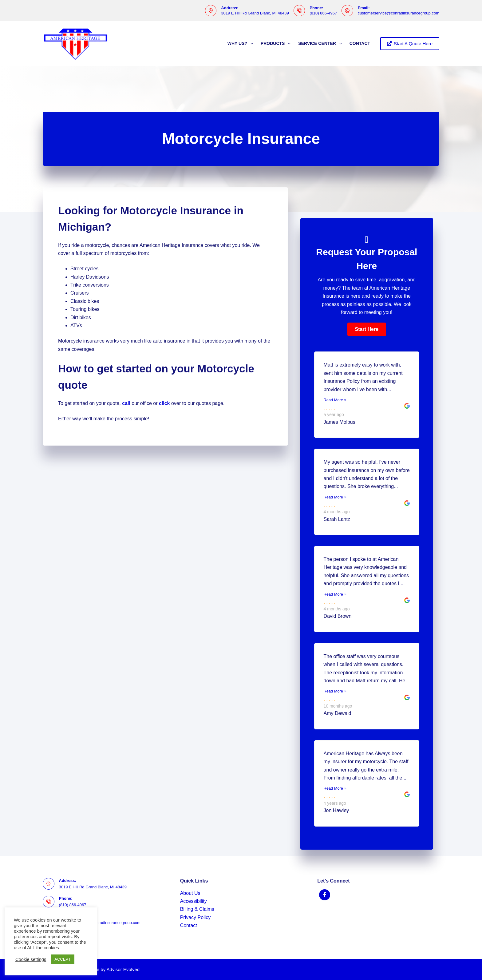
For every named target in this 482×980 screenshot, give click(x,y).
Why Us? (241, 44)
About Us (190, 893)
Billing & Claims (197, 909)
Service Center (321, 44)
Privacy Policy (196, 917)
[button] (367, 329)
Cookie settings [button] (31, 959)
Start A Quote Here (410, 44)
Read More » (335, 400)
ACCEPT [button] (63, 959)
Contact (360, 43)
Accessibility (194, 901)
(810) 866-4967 (323, 13)
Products (277, 44)
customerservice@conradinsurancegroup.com (399, 13)
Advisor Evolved (123, 969)
